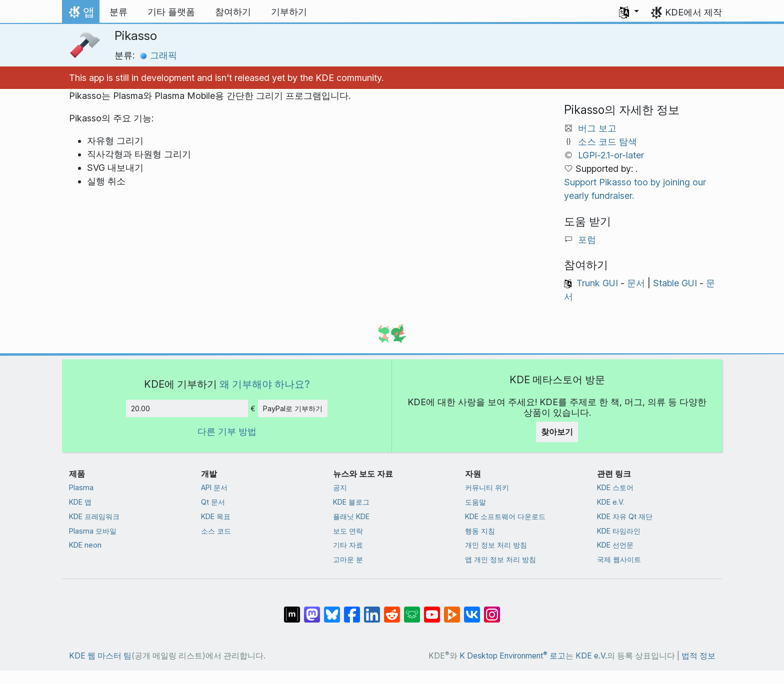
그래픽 (158, 55)
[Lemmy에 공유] (412, 610)
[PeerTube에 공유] (452, 610)
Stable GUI (675, 283)
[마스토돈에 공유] (312, 610)
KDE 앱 (80, 502)
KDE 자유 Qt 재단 (625, 516)
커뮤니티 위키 (487, 487)
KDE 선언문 (615, 545)
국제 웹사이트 (619, 559)
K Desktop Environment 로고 (512, 656)
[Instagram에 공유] (492, 610)
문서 (636, 283)
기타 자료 (348, 545)
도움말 (475, 502)
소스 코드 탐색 (607, 142)
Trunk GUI (597, 283)
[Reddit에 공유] (392, 610)
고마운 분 (348, 559)
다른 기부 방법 (227, 431)
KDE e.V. (611, 502)
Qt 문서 (213, 502)
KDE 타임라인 (619, 531)
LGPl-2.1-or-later (611, 155)
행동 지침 (480, 531)
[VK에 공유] (472, 610)
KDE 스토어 (615, 487)
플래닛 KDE (351, 516)
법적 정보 (698, 656)
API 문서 (214, 487)
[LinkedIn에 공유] (372, 610)
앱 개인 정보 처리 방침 (500, 559)
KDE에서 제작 (693, 12)
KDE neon (85, 545)
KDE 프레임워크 (94, 516)
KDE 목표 (216, 516)
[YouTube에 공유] (432, 610)
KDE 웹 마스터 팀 (100, 656)
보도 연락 (348, 531)
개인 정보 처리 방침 (496, 545)
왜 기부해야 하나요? (265, 384)
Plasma (81, 487)
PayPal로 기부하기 (293, 408)
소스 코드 (216, 531)
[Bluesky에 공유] (332, 610)
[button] (629, 12)
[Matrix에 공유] (292, 610)
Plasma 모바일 (93, 531)
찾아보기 (557, 432)
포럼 (587, 240)
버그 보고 (597, 128)
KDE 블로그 (351, 502)
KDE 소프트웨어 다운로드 (505, 516)
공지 (340, 487)
